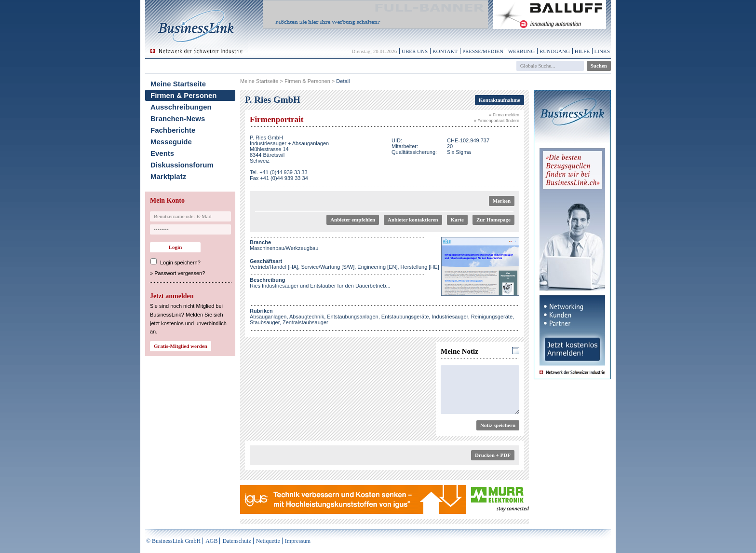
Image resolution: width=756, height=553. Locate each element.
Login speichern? (180, 263)
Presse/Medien (483, 51)
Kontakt (445, 51)
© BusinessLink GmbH (173, 541)
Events (162, 153)
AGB (211, 541)
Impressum (298, 541)
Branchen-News (178, 118)
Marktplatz (168, 176)
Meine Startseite (178, 84)
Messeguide (171, 142)
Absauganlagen (268, 317)
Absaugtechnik (307, 317)
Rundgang (555, 51)
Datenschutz (236, 541)
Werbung (522, 51)
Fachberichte (173, 130)
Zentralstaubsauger (305, 322)
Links (602, 51)
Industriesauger (450, 317)
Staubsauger (265, 322)
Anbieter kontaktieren (413, 220)
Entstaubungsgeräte (405, 317)
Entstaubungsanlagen (352, 317)
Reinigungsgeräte (492, 317)
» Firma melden (504, 115)
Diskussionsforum (182, 165)
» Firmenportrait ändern (497, 121)
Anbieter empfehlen (353, 220)
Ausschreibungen (181, 107)
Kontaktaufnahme (499, 100)
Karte (457, 220)
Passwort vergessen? (180, 273)
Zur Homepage (493, 220)
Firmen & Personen (184, 95)
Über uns (415, 51)
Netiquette (268, 541)
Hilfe (582, 51)
